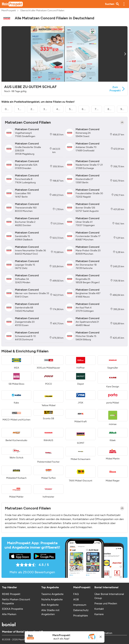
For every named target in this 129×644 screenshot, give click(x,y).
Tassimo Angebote (52, 594)
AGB (76, 599)
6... (84, 109)
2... (33, 109)
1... (20, 109)
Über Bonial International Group (109, 596)
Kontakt (99, 609)
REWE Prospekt (11, 594)
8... (110, 109)
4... (58, 109)
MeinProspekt (9, 11)
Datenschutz (81, 610)
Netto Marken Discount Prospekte (16, 601)
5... (71, 109)
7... (97, 109)
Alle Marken (9, 614)
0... (7, 109)
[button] (124, 4)
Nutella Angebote (52, 599)
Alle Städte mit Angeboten (50, 612)
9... (122, 109)
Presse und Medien (106, 603)
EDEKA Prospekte (13, 609)
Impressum (80, 605)
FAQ (76, 594)
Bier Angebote (50, 605)
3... (45, 109)
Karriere (99, 614)
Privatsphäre (81, 616)
